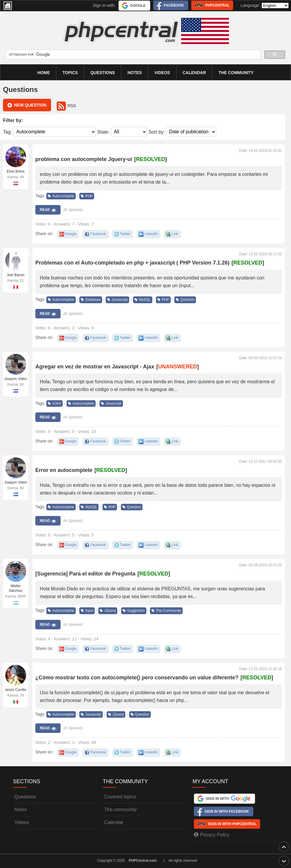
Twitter (125, 234)
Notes (135, 73)
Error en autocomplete (64, 470)
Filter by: (13, 120)
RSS (66, 106)
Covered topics (120, 797)
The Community (166, 611)
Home (44, 73)
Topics (70, 73)
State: (103, 132)
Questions (102, 73)
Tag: (7, 132)
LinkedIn (151, 234)
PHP (87, 196)
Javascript (117, 300)
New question (27, 105)
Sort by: (157, 132)
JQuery (108, 611)
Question (185, 300)
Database (91, 300)
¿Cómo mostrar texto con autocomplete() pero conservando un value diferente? (137, 678)
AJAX (54, 403)
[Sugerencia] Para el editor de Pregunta (85, 574)
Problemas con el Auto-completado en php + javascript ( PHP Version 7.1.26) (132, 263)
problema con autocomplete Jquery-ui (84, 159)
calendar (194, 73)
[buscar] (133, 55)
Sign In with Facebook (227, 811)
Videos (162, 73)
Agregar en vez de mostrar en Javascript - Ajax (95, 367)
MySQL (143, 300)
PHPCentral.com (143, 861)
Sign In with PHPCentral (232, 824)
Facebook (174, 5)
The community (236, 73)
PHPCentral (217, 5)
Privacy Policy (212, 835)
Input (87, 611)
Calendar (114, 822)
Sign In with (228, 799)
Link (175, 234)
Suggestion (134, 611)
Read (48, 210)
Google (138, 6)
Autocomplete (61, 196)
